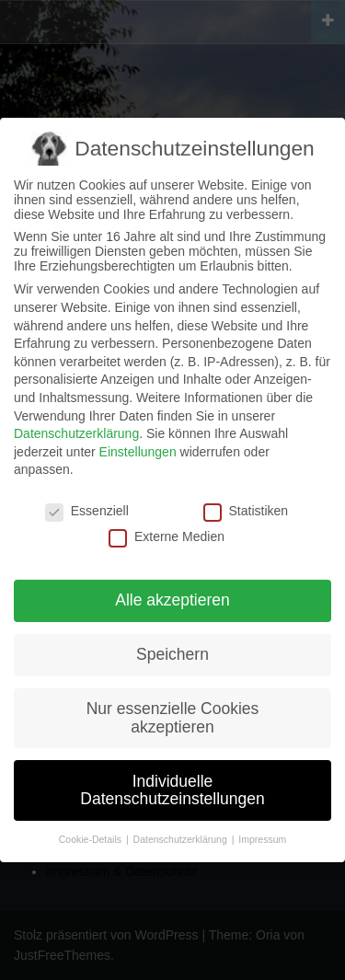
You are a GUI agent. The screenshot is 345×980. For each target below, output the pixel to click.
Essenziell (87, 511)
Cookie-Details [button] (92, 839)
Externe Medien (167, 536)
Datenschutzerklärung (76, 433)
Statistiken (246, 511)
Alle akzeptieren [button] (172, 600)
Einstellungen (138, 452)
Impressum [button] (262, 839)
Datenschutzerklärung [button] (182, 839)
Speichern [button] (172, 654)
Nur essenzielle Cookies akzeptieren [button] (173, 718)
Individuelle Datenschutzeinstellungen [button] (172, 790)
